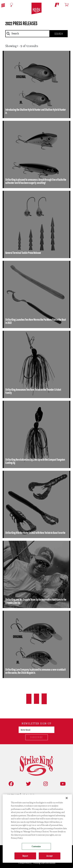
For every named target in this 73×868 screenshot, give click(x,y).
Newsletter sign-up (36, 724)
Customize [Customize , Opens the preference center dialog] (36, 846)
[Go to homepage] (36, 9)
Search (59, 34)
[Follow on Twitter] (28, 784)
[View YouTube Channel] (62, 784)
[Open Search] (12, 5)
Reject (25, 856)
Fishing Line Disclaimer (44, 863)
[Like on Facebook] (10, 784)
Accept (50, 856)
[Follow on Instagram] (45, 784)
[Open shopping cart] (68, 5)
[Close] (67, 798)
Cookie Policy (25, 863)
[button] (3, 5)
